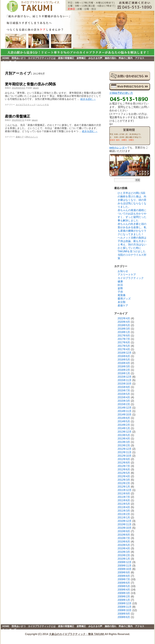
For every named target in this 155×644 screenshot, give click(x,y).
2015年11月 (125, 380)
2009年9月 (124, 572)
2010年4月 (124, 548)
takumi (36, 88)
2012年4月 (124, 476)
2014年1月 (124, 428)
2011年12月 (125, 490)
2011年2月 (124, 514)
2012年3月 (124, 480)
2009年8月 (124, 576)
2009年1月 (124, 600)
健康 (120, 281)
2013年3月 (124, 442)
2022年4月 (124, 318)
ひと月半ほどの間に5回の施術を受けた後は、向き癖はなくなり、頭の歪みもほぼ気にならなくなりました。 (132, 200)
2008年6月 (124, 617)
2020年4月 (124, 322)
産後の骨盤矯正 (66, 58)
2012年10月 (125, 456)
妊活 (120, 285)
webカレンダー (118, 148)
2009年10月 (125, 569)
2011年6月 (124, 500)
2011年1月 (124, 518)
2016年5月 (124, 360)
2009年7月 (124, 579)
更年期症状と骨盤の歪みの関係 (30, 84)
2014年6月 (124, 418)
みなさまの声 (95, 58)
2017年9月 (124, 336)
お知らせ (123, 271)
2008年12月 (125, 603)
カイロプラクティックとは (42, 58)
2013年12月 (125, 432)
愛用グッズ (124, 299)
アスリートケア (127, 275)
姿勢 (120, 288)
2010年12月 (125, 521)
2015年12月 (125, 377)
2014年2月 (124, 425)
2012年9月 (124, 459)
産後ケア (20, 137)
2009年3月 (124, 593)
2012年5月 (124, 473)
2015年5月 (124, 394)
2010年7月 (124, 538)
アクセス (140, 58)
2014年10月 (125, 415)
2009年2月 (124, 597)
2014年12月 (125, 408)
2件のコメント (32, 137)
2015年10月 (125, 384)
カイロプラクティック (26, 105)
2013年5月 (124, 435)
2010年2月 (124, 555)
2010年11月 (125, 524)
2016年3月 (124, 366)
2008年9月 (124, 614)
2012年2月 (124, 483)
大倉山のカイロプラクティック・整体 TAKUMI (77, 634)
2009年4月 (124, 590)
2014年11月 (125, 411)
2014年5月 (124, 421)
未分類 (122, 302)
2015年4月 (124, 397)
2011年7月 (124, 497)
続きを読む (88, 99)
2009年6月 (124, 583)
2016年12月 (125, 353)
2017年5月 (124, 346)
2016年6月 (124, 356)
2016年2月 (124, 370)
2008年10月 (125, 610)
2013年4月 (124, 439)
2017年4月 (124, 349)
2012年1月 (124, 487)
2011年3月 (124, 511)
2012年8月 (124, 463)
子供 (120, 292)
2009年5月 (124, 586)
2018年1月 (124, 332)
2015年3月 (124, 401)
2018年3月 (124, 329)
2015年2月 (124, 404)
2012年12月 (125, 449)
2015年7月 (124, 391)
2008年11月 (125, 607)
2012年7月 (124, 466)
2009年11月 (125, 566)
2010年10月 (125, 528)
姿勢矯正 (81, 58)
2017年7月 (124, 339)
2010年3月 (124, 552)
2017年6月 (124, 342)
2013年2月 (124, 445)
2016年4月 (124, 363)
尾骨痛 (122, 295)
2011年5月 (124, 504)
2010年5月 (124, 545)
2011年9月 (124, 494)
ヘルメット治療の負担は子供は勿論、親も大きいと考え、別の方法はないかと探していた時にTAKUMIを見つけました (132, 245)
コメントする (43, 105)
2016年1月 (124, 373)
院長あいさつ (19, 58)
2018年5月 (124, 325)
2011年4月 (124, 507)
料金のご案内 (126, 58)
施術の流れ (110, 58)
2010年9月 (124, 531)
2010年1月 (124, 559)
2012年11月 (125, 452)
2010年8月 (124, 535)
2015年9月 (124, 387)
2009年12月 (125, 562)
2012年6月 (124, 469)
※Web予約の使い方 (121, 93)
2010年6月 (124, 542)
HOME (6, 58)
